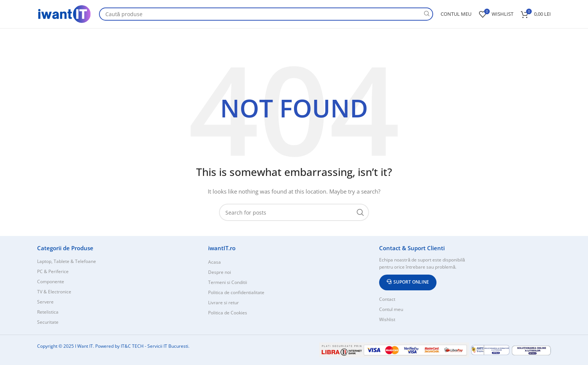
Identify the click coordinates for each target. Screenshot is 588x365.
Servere (45, 302)
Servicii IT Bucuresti (168, 346)
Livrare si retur (223, 303)
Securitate (48, 322)
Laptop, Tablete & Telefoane (67, 261)
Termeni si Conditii (228, 282)
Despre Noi (537, 36)
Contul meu (391, 309)
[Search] (266, 14)
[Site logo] (64, 13)
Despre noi (220, 272)
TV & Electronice (54, 292)
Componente (51, 282)
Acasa (214, 262)
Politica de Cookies (228, 313)
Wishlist (387, 319)
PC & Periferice (53, 271)
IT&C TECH (132, 346)
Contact (506, 36)
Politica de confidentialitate (236, 292)
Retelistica (48, 312)
